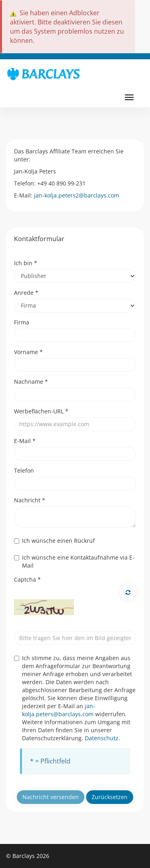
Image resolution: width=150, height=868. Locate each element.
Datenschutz (102, 738)
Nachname (31, 382)
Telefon (24, 470)
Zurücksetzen (110, 797)
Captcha (27, 579)
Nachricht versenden (51, 797)
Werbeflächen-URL (41, 411)
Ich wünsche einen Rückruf (54, 541)
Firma (22, 322)
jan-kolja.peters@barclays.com (59, 710)
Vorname (28, 352)
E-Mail (25, 441)
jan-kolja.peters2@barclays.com (77, 195)
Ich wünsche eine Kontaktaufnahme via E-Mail (74, 561)
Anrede (26, 293)
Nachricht (30, 500)
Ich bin (26, 263)
